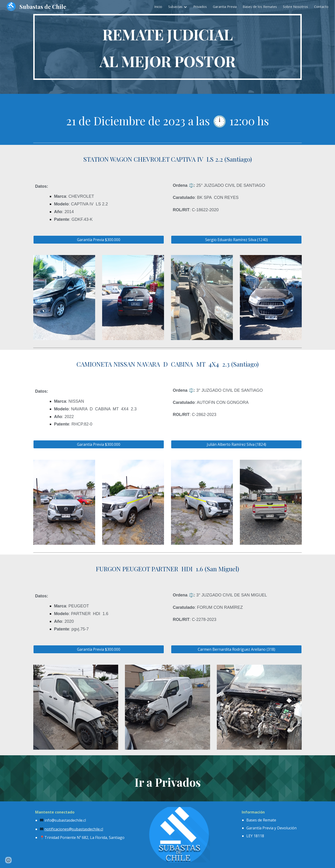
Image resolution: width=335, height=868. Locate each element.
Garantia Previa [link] (225, 7)
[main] (167, 47)
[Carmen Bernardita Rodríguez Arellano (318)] (236, 649)
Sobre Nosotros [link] (295, 7)
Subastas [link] (175, 7)
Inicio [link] (158, 7)
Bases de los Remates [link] (260, 7)
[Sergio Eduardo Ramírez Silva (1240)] (236, 240)
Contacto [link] (321, 7)
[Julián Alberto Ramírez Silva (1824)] (236, 444)
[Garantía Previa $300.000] (99, 240)
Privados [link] (200, 7)
